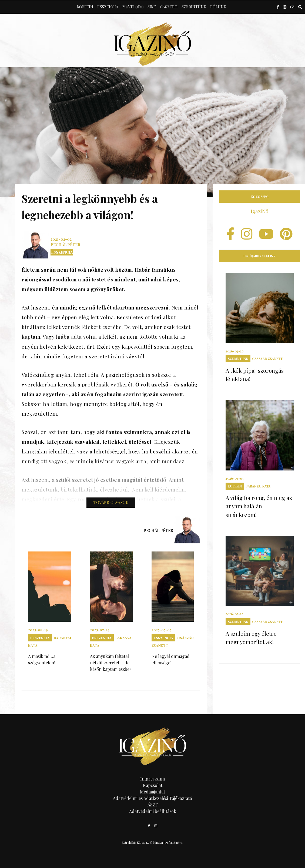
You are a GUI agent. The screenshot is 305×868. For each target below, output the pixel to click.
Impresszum (152, 779)
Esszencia (108, 7)
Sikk (152, 7)
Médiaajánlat (152, 792)
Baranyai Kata (258, 486)
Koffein (85, 7)
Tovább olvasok (111, 502)
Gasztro (169, 7)
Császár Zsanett (267, 359)
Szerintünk (194, 7)
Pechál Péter (65, 245)
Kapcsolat (153, 785)
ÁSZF (153, 805)
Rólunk (218, 7)
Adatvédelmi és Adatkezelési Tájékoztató (152, 798)
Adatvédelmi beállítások (153, 811)
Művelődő (133, 7)
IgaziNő (259, 211)
